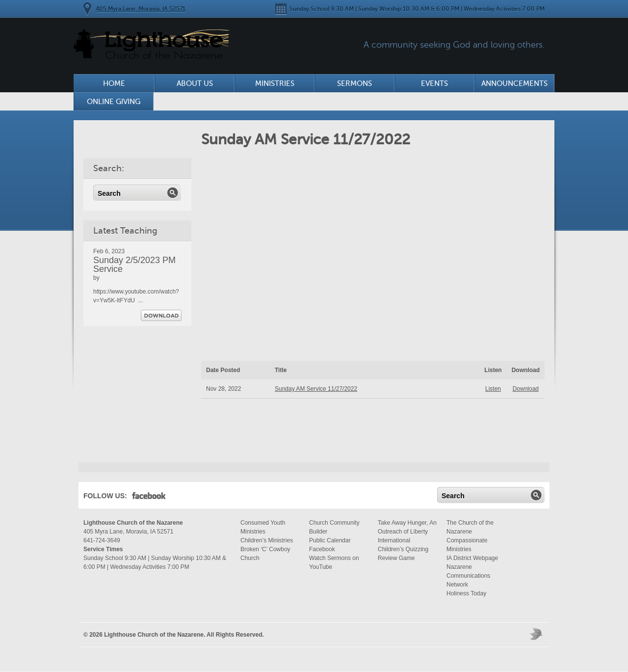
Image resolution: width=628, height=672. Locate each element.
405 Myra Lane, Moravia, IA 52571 (141, 9)
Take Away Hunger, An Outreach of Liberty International (407, 532)
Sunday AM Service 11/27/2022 (316, 389)
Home (114, 83)
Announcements (514, 83)
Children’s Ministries (267, 540)
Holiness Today (466, 593)
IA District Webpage (472, 558)
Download (161, 315)
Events (434, 83)
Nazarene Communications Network (468, 576)
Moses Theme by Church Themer (537, 633)
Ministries (275, 83)
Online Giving (114, 102)
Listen (493, 389)
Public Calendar (330, 540)
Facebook (149, 498)
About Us (195, 83)
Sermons (354, 83)
